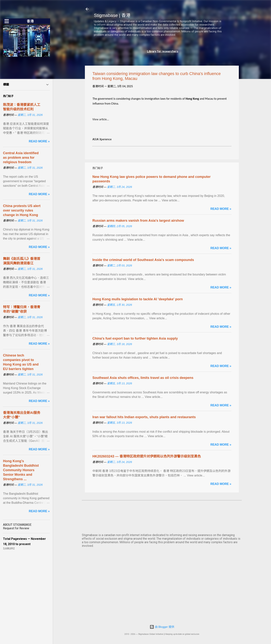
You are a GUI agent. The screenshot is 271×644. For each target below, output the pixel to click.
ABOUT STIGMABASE (17, 525)
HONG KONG (162, 516)
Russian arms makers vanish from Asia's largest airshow (138, 221)
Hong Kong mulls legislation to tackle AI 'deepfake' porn (138, 299)
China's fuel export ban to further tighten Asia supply (135, 338)
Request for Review (16, 528)
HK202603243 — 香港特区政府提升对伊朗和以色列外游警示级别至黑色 (147, 456)
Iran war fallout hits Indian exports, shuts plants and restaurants (144, 417)
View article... (101, 119)
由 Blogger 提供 (162, 627)
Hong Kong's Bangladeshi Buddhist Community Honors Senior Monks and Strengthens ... (21, 470)
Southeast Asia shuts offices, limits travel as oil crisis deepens (143, 378)
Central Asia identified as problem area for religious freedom (21, 158)
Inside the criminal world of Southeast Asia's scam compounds (143, 260)
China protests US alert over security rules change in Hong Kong (22, 210)
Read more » (221, 209)
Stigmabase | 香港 (112, 15)
